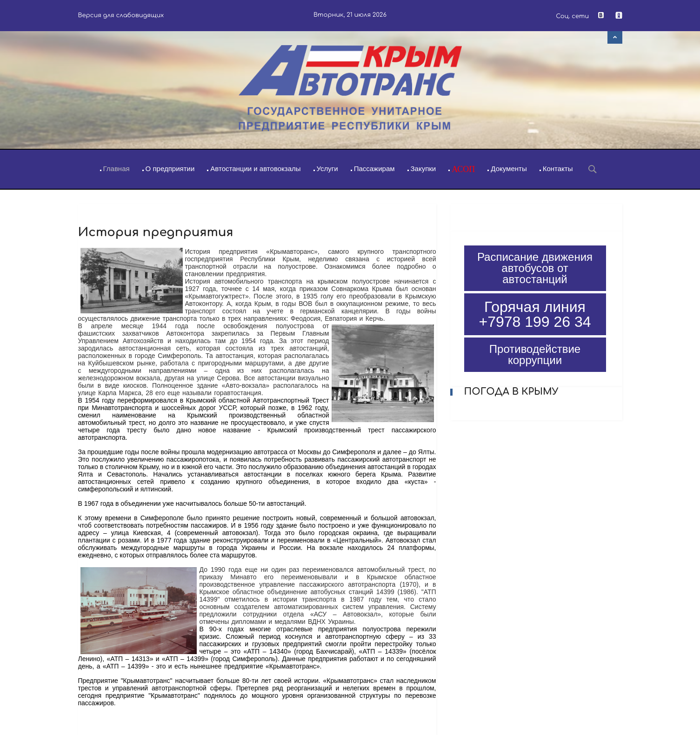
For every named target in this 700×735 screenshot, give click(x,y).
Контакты (558, 169)
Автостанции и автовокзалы (255, 169)
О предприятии (170, 169)
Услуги (327, 169)
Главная (117, 169)
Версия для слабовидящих (121, 15)
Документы (509, 169)
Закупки (423, 169)
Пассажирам (374, 169)
